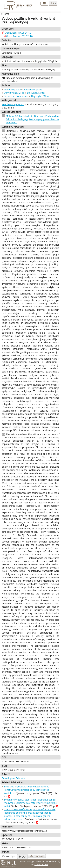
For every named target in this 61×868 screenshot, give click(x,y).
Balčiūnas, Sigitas (36, 93)
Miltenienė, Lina (12, 90)
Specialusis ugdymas (13, 104)
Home (6, 14)
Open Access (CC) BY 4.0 (18, 33)
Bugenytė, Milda (40, 96)
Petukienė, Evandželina (16, 96)
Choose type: (9, 856)
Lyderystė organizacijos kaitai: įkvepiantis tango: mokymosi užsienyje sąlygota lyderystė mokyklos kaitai (30, 803)
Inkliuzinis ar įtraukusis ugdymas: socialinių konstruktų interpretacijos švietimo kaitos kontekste (27, 790)
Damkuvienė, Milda (14, 93)
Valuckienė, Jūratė (33, 90)
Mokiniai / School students (19, 116)
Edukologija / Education (14, 778)
